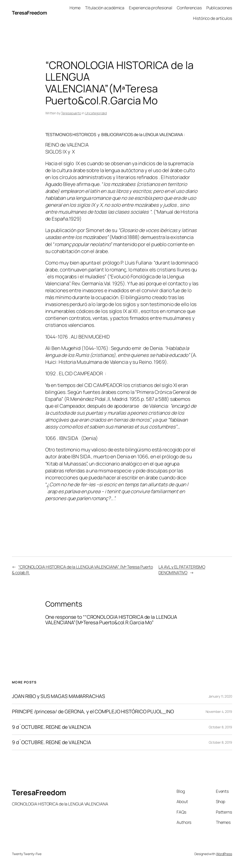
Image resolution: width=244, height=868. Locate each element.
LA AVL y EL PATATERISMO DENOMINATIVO (182, 570)
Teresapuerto (71, 113)
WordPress (224, 854)
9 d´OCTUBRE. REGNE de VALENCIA (51, 727)
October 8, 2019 (221, 727)
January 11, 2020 (220, 696)
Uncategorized (96, 113)
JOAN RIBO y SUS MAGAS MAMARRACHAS (58, 696)
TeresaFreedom (30, 13)
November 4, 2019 (219, 712)
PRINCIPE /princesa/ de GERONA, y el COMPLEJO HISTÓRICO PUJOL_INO (93, 712)
